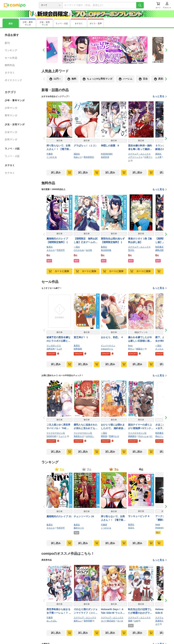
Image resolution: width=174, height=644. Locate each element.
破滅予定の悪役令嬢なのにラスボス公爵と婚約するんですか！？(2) (59, 339)
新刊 (7, 43)
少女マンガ (11, 132)
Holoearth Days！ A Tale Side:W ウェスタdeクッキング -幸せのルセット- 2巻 (114, 611)
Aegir (158, 525)
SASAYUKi (51, 436)
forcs (130, 346)
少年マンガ (11, 108)
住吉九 (131, 528)
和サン (131, 349)
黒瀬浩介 (159, 621)
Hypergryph (161, 528)
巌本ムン (78, 621)
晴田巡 (104, 436)
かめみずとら (107, 349)
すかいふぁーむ (145, 436)
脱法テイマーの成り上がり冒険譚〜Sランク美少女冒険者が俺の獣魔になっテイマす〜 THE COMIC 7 (141, 427)
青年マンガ (11, 115)
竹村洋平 (61, 250)
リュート (63, 436)
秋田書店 (159, 247)
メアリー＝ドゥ (135, 157)
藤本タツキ (79, 528)
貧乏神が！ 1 (81, 337)
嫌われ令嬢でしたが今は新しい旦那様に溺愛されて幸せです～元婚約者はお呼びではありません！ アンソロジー (140, 339)
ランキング (11, 50)
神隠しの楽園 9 (110, 146)
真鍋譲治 (132, 436)
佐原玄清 (105, 157)
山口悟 (89, 250)
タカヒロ (51, 250)
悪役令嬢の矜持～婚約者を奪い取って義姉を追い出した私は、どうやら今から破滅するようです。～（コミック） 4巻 (140, 148)
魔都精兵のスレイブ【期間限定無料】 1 (57, 240)
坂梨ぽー (140, 349)
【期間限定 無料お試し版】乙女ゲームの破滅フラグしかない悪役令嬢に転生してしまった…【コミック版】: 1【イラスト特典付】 (86, 241)
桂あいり (78, 157)
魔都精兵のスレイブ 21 (59, 516)
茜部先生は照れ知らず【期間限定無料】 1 (113, 240)
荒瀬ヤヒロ (114, 436)
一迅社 (77, 247)
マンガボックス (54, 346)
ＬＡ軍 (158, 157)
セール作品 (11, 58)
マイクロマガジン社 (56, 433)
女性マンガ (11, 139)
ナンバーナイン (108, 346)
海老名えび (79, 436)
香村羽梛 (88, 621)
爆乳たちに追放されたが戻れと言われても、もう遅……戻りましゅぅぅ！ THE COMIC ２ (86, 427)
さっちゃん (160, 349)
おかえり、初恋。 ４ (112, 337)
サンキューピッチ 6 (139, 516)
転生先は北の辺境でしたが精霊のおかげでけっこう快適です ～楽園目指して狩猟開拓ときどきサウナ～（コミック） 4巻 (140, 611)
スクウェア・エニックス (139, 154)
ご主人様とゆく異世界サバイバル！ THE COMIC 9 (58, 427)
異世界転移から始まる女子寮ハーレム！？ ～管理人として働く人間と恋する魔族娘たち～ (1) (59, 611)
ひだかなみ (79, 250)
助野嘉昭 (78, 349)
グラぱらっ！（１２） (86, 146)
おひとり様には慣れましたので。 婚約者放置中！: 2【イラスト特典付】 (113, 427)
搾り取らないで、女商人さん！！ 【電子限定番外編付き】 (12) (59, 148)
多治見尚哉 (106, 250)
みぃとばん (52, 621)
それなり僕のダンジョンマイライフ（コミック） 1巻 (86, 611)
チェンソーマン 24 (84, 516)
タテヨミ (10, 73)
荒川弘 (131, 250)
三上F (59, 349)
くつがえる (52, 157)
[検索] (140, 5)
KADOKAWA (107, 154)
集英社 (50, 247)
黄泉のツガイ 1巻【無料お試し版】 (140, 240)
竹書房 (50, 154)
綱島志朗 (159, 250)
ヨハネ (120, 621)
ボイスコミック (13, 80)
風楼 (130, 621)
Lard (136, 621)
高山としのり (161, 436)
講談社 (77, 154)
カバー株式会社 (108, 621)
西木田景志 (89, 157)
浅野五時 (51, 349)
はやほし (90, 436)
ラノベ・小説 (12, 156)
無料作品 (10, 65)
